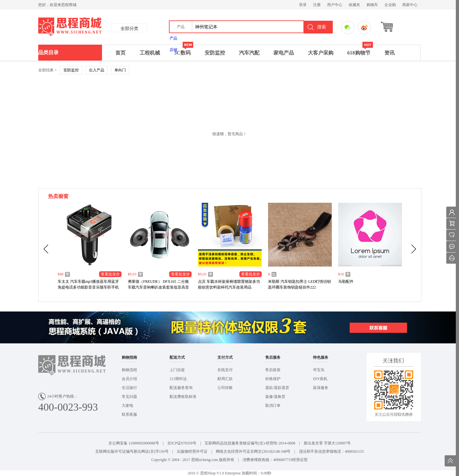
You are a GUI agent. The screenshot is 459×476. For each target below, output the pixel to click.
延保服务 (321, 388)
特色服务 (321, 357)
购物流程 (129, 370)
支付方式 (225, 357)
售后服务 (273, 357)
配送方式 (177, 357)
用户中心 (335, 5)
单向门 (120, 70)
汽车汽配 (249, 53)
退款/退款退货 (277, 388)
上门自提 (177, 370)
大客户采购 (321, 53)
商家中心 (410, 5)
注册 (317, 5)
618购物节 (360, 50)
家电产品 (284, 53)
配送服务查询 (181, 388)
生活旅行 (129, 388)
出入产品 (97, 70)
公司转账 (225, 388)
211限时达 (178, 379)
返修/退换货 (275, 397)
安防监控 (215, 53)
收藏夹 (354, 5)
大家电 (127, 406)
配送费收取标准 (183, 397)
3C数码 (184, 50)
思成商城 (98, 27)
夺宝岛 (319, 370)
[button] (181, 27)
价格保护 (273, 379)
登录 (303, 5)
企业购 (390, 5)
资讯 (390, 53)
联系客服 (129, 414)
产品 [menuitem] (173, 38)
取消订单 (273, 406)
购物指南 (129, 357)
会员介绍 (129, 379)
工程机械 (150, 53)
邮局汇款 (225, 379)
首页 (120, 53)
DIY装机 (320, 379)
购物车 (372, 5)
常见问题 (129, 397)
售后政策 (273, 370)
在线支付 (225, 370)
